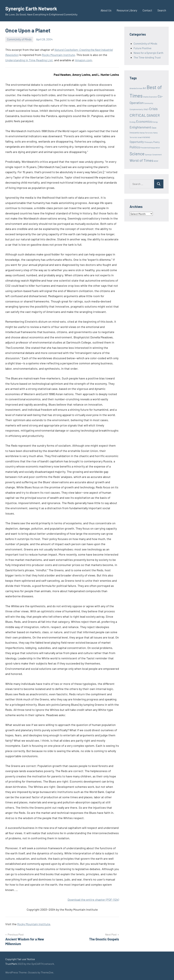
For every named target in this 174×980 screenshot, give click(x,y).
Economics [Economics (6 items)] (144, 121)
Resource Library (127, 10)
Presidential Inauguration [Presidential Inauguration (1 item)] (150, 148)
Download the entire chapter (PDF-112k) (93, 900)
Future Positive (143, 48)
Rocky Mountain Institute (58, 55)
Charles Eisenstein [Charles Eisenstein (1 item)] (150, 97)
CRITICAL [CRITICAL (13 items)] (138, 115)
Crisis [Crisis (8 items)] (153, 109)
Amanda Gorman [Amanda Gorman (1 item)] (136, 88)
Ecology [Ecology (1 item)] (133, 122)
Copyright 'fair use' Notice (20, 959)
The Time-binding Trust (147, 57)
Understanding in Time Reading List (29, 60)
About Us (106, 10)
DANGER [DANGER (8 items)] (153, 115)
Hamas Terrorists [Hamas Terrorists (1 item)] (146, 133)
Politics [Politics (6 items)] (135, 147)
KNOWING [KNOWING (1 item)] (146, 137)
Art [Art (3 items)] (144, 88)
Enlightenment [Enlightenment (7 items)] (140, 127)
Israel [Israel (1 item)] (140, 137)
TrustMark (11, 964)
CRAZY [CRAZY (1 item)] (146, 109)
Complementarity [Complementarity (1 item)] (136, 109)
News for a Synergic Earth (148, 53)
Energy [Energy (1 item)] (155, 122)
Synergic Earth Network (33, 8)
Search (162, 10)
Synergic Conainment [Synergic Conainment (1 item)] (153, 155)
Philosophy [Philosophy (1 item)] (149, 142)
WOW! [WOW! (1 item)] (156, 161)
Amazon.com (84, 60)
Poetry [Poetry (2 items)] (156, 142)
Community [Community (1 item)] (149, 103)
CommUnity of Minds (19, 39)
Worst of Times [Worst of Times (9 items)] (141, 160)
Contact (147, 10)
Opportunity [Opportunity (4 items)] (137, 142)
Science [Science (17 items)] (137, 154)
